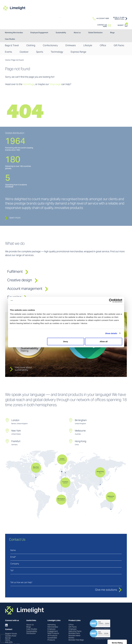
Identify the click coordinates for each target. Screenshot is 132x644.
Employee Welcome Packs (75, 630)
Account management (28, 289)
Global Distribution (95, 33)
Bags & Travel (12, 45)
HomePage (29, 84)
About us (77, 33)
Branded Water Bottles (75, 637)
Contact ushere (102, 26)
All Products (52, 636)
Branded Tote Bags (76, 640)
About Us (30, 625)
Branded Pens (74, 634)
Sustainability (61, 33)
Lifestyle (88, 45)
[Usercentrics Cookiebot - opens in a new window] (111, 301)
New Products (53, 634)
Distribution (31, 634)
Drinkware (71, 45)
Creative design (22, 280)
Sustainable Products (52, 639)
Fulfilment (18, 272)
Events (8, 52)
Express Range (78, 52)
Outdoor (24, 52)
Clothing (31, 45)
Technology (57, 52)
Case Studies (10, 39)
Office (103, 45)
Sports (40, 52)
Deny (66, 341)
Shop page (55, 84)
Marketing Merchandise (14, 33)
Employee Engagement (39, 33)
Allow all (104, 341)
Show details (111, 333)
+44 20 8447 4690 (101, 19)
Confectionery (50, 45)
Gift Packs (119, 45)
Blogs (112, 33)
